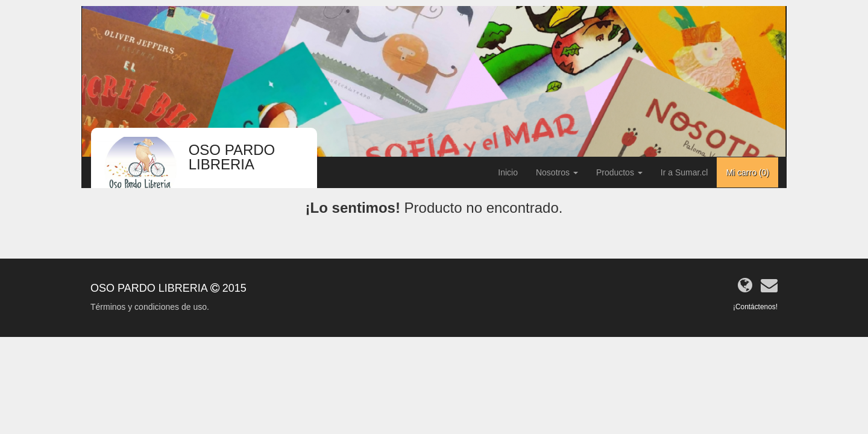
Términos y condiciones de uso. (150, 307)
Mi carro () (747, 172)
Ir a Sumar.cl (684, 172)
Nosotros (557, 172)
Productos (619, 172)
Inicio (508, 172)
